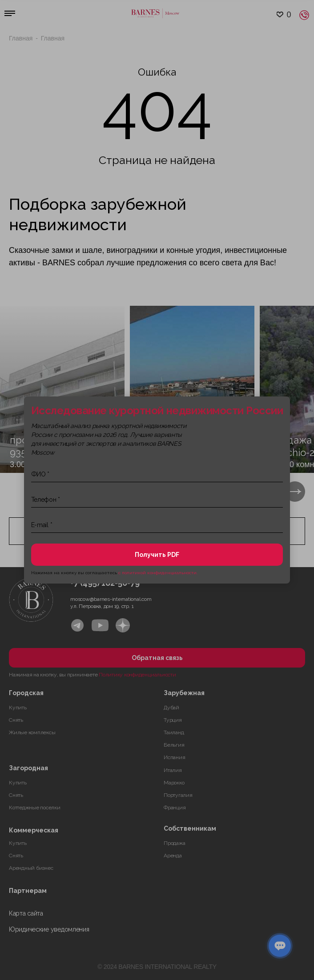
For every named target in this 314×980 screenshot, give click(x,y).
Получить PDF (157, 555)
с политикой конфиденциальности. (158, 573)
